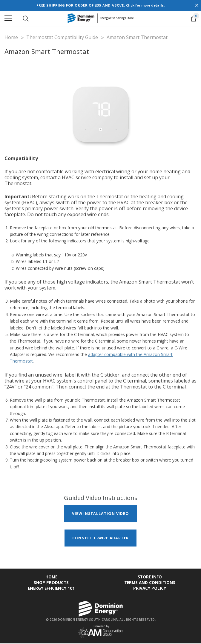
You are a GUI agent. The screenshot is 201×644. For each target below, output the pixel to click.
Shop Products (51, 583)
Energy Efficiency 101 (51, 589)
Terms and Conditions (150, 583)
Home (51, 577)
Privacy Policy (150, 589)
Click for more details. (145, 5)
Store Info (150, 577)
